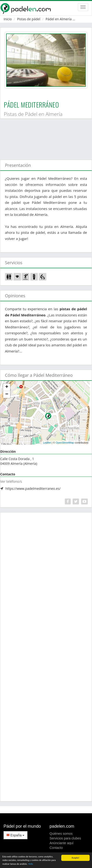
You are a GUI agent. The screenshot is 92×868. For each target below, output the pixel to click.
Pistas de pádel (29, 19)
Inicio (8, 19)
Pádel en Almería (59, 19)
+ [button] (7, 387)
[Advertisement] (44, 137)
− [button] (7, 394)
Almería (83, 19)
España (15, 835)
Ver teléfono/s (11, 481)
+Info (30, 864)
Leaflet (47, 443)
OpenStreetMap (65, 443)
